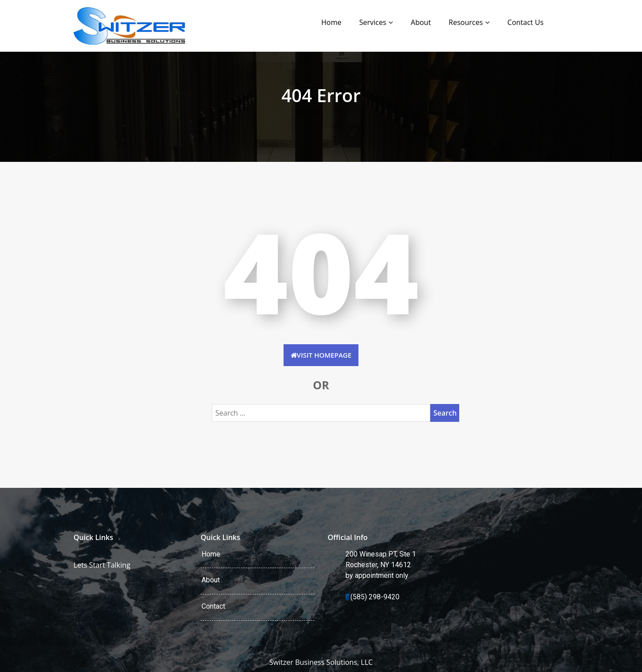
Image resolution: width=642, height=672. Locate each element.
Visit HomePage (321, 355)
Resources (466, 22)
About (421, 22)
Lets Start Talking (102, 565)
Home (331, 22)
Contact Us (525, 22)
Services (373, 22)
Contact (213, 606)
